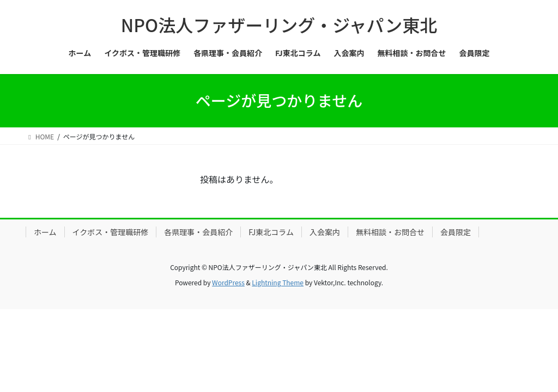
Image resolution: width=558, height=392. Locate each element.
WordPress (228, 282)
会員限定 (456, 232)
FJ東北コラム (271, 232)
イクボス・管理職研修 (111, 232)
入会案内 (325, 232)
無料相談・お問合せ (390, 232)
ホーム (45, 232)
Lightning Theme (278, 282)
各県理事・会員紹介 (198, 232)
